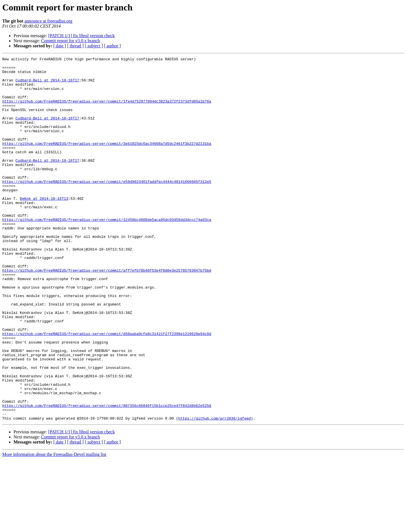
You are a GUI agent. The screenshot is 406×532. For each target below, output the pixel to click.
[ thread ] (75, 46)
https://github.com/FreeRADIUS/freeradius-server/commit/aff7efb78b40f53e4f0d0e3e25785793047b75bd (107, 313)
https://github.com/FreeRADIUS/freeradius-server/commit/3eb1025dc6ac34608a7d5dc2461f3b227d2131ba (107, 161)
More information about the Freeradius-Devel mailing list (54, 527)
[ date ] (60, 46)
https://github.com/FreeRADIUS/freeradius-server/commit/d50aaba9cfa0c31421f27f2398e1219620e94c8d (107, 389)
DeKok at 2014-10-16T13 (44, 227)
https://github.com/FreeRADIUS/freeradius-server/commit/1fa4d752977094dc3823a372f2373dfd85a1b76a (107, 110)
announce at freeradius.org (48, 21)
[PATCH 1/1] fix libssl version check (81, 36)
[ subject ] (94, 46)
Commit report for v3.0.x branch (71, 41)
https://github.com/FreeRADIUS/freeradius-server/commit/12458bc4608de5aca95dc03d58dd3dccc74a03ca (107, 252)
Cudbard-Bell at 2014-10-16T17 (47, 85)
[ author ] (112, 46)
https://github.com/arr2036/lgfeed (214, 491)
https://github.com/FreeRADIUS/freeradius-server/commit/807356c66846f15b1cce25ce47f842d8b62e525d (107, 476)
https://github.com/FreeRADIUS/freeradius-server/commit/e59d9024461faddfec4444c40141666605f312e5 (107, 207)
